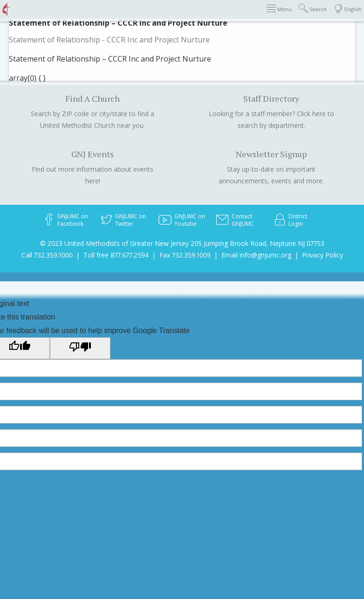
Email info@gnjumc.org (256, 255)
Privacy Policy (323, 255)
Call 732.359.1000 (47, 255)
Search (313, 9)
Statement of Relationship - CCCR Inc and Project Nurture (109, 40)
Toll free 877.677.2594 (116, 255)
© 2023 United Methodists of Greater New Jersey (114, 243)
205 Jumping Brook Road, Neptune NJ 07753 (258, 243)
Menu (279, 9)
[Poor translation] (80, 348)
